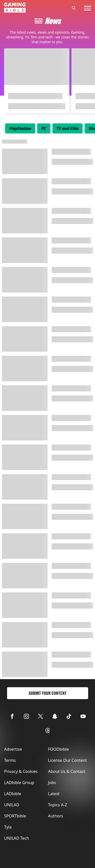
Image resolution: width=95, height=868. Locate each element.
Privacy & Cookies (21, 771)
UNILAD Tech (16, 838)
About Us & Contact (67, 771)
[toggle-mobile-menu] (87, 8)
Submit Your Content (48, 693)
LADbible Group (19, 783)
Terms (10, 760)
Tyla (8, 827)
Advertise (13, 749)
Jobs (52, 783)
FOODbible (59, 749)
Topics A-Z (58, 805)
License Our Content (68, 760)
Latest (54, 794)
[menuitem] (20, 128)
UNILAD (12, 805)
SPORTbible (15, 816)
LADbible (13, 794)
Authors (56, 816)
